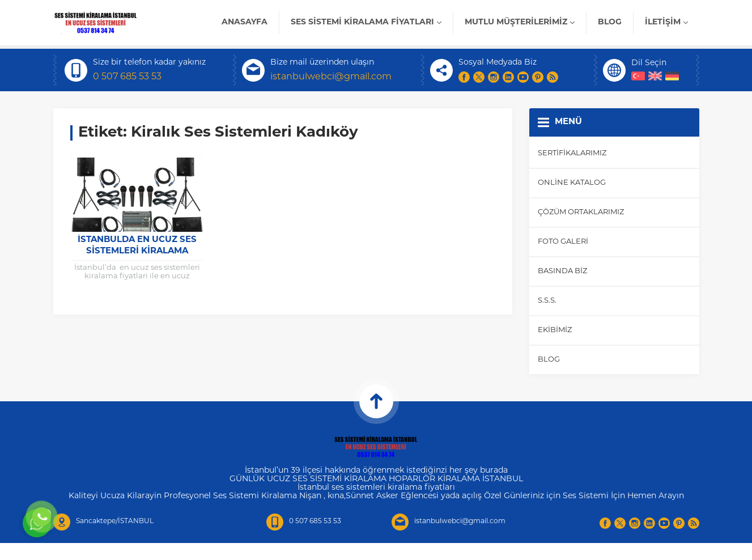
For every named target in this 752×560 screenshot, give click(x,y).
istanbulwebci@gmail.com (331, 77)
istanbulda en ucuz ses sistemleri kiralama (137, 246)
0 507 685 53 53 (127, 77)
